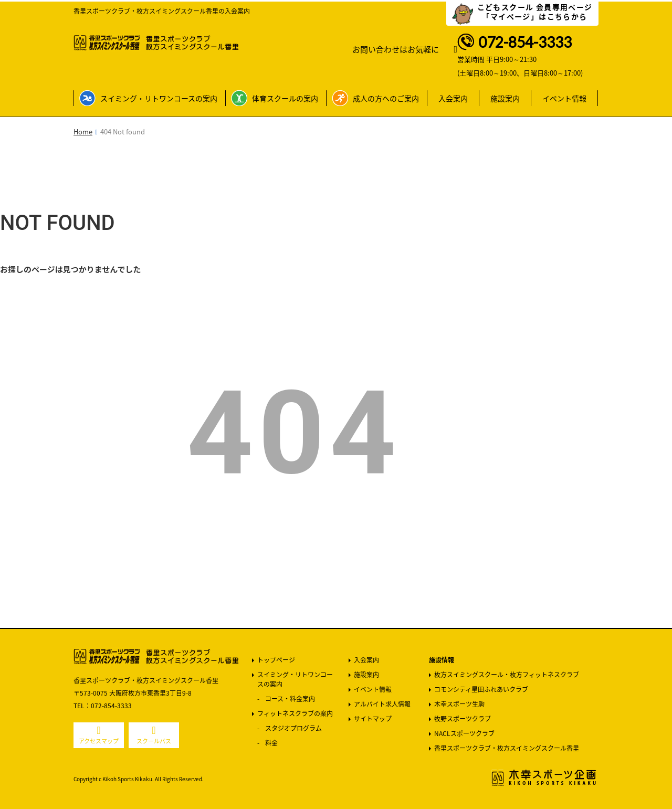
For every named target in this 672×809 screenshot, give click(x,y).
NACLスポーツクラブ (464, 733)
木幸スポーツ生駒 (459, 704)
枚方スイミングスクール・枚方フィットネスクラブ (507, 675)
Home (83, 132)
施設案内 (505, 98)
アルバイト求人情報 (382, 704)
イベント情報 (564, 98)
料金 (271, 743)
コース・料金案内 (290, 699)
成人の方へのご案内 (386, 98)
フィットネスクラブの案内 (295, 713)
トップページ (276, 660)
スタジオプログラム (293, 728)
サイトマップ (373, 719)
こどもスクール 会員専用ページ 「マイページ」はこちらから (535, 12)
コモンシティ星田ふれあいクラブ (481, 689)
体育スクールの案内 (285, 98)
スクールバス (154, 741)
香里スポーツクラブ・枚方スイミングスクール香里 (507, 748)
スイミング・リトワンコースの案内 (159, 98)
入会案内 (453, 98)
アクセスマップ (99, 741)
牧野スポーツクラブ (463, 719)
